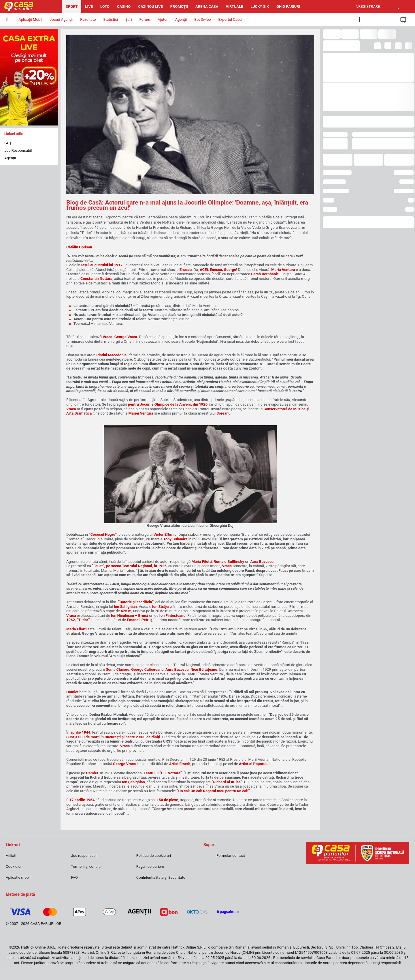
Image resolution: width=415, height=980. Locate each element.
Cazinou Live (150, 6)
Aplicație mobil (18, 877)
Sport (72, 6)
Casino (124, 6)
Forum (145, 19)
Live (89, 6)
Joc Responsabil (18, 150)
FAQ (8, 143)
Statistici (111, 19)
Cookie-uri (14, 866)
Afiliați (11, 856)
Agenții (10, 158)
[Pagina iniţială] (31, 6)
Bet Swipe (202, 19)
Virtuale (235, 6)
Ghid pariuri (288, 6)
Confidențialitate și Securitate (161, 877)
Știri (129, 19)
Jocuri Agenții (61, 19)
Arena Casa (207, 6)
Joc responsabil (84, 856)
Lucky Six (260, 6)
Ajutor (163, 19)
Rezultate (88, 19)
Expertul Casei (230, 19)
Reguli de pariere (150, 866)
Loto (105, 6)
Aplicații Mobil (30, 19)
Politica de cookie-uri (154, 856)
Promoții (179, 6)
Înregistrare (367, 6)
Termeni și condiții (86, 866)
